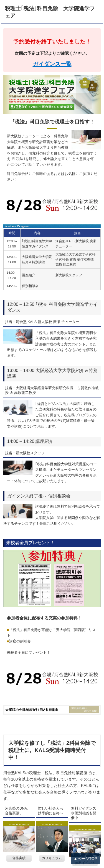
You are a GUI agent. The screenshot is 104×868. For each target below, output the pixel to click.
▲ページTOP (85, 859)
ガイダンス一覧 (52, 64)
